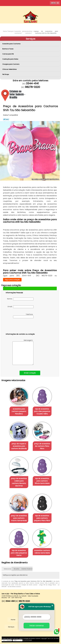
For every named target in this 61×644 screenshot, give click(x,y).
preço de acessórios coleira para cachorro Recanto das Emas (19, 482)
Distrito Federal (27, 569)
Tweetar (6, 119)
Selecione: (8, 569)
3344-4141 (32, 83)
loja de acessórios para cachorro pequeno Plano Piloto (42, 518)
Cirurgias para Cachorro (11, 64)
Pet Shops (6, 74)
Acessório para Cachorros (12, 44)
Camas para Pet (8, 54)
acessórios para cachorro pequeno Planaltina (19, 411)
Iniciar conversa (37, 626)
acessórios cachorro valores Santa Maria (42, 552)
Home (13, 620)
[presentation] (20, 326)
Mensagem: (23, 352)
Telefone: (23, 316)
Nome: (20, 299)
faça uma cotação (12, 280)
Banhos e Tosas (8, 49)
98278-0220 (32, 87)
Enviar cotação (30, 373)
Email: (21, 307)
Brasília (17, 569)
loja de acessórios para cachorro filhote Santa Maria (42, 481)
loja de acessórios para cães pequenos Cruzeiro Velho (42, 411)
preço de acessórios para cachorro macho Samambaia (19, 518)
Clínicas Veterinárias (10, 69)
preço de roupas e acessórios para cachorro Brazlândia (19, 446)
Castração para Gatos (10, 59)
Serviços (31, 39)
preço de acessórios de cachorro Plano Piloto (42, 446)
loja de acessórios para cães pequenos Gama (19, 553)
